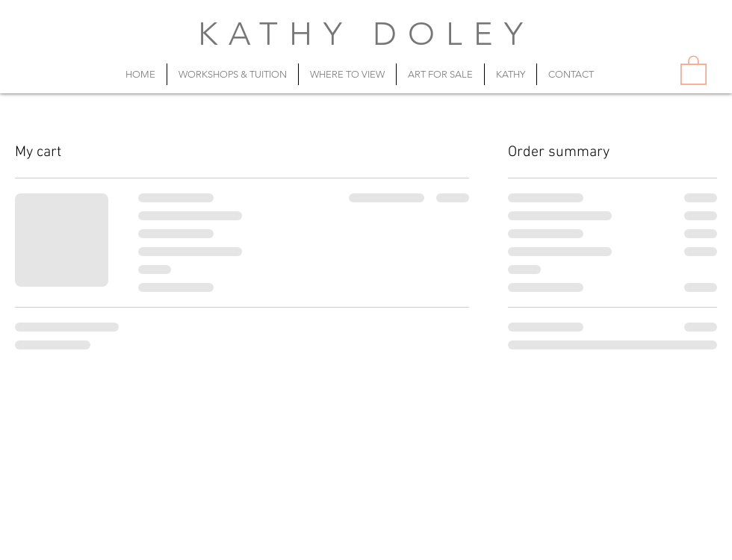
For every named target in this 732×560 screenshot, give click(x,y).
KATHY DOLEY (366, 34)
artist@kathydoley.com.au (409, 543)
